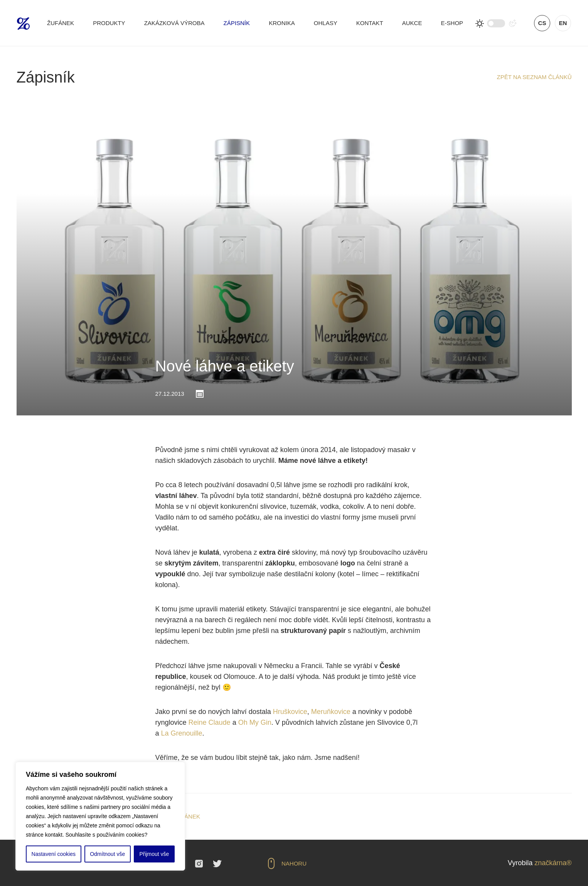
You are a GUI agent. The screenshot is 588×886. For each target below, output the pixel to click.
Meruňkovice (331, 712)
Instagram (199, 864)
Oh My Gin (255, 722)
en (563, 23)
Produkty (109, 23)
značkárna (550, 863)
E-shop (452, 23)
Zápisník (237, 23)
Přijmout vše (154, 854)
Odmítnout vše (107, 854)
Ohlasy (326, 23)
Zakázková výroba (174, 23)
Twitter (217, 864)
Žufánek (61, 23)
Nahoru (294, 863)
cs (542, 23)
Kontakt (370, 23)
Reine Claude (210, 722)
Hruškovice (290, 712)
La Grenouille (182, 733)
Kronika (282, 23)
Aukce (412, 23)
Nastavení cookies (54, 854)
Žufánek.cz (23, 24)
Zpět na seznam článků (534, 77)
